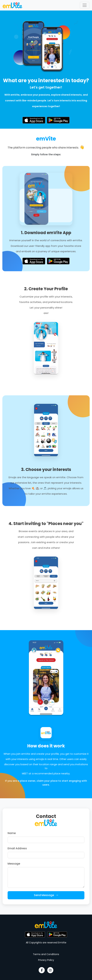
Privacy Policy (46, 960)
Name (12, 833)
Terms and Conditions (46, 954)
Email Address (17, 848)
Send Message (46, 895)
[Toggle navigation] (85, 5)
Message (14, 864)
